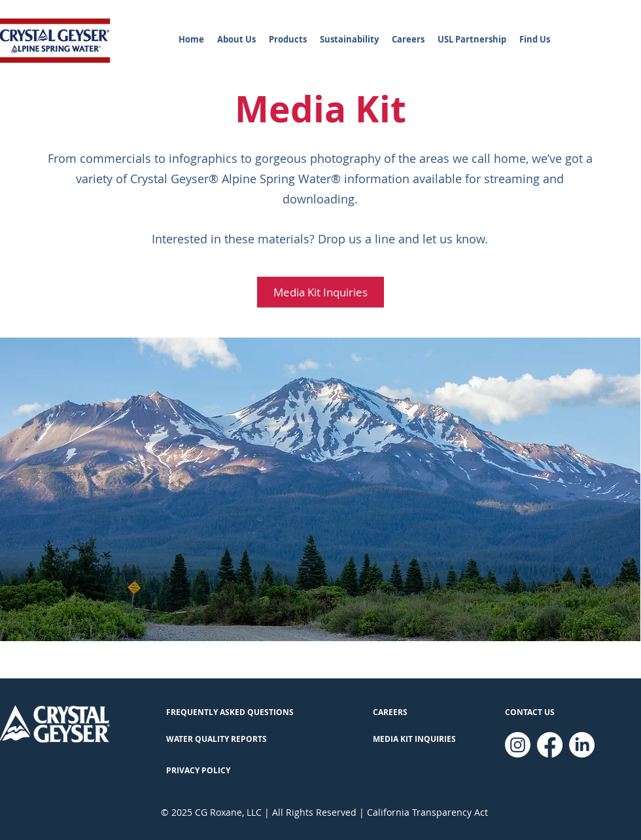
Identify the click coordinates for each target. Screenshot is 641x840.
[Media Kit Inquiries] (320, 292)
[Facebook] (550, 745)
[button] (236, 39)
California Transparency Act (427, 812)
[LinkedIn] (582, 745)
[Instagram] (518, 745)
